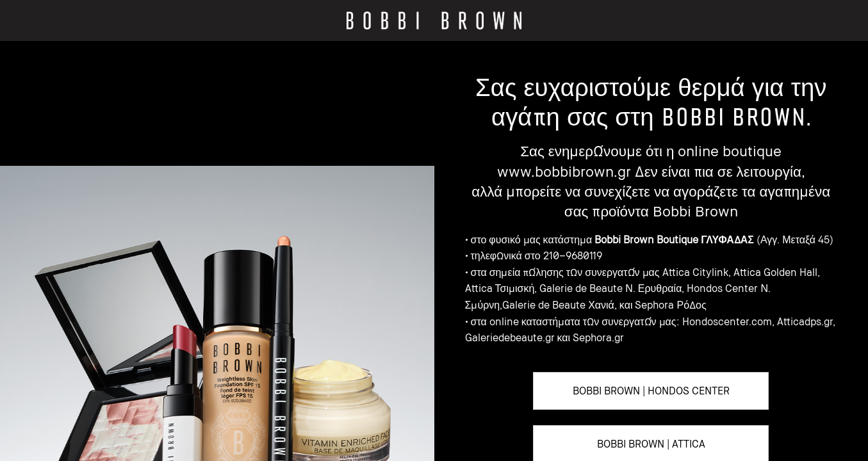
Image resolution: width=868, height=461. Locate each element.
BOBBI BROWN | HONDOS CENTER (651, 391)
